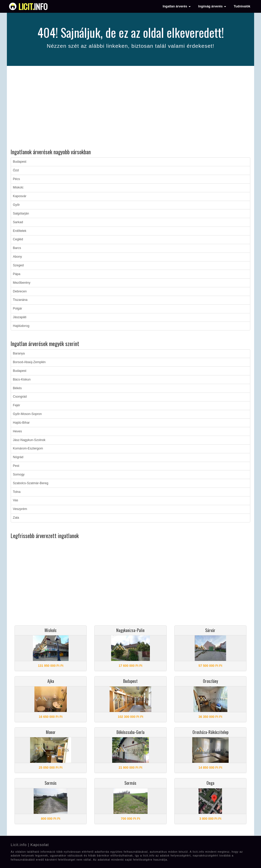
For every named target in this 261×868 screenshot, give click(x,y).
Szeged (18, 265)
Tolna (17, 492)
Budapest (20, 162)
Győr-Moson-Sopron (27, 414)
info (33, 6)
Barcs (17, 248)
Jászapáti (20, 317)
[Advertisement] (130, 108)
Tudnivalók (242, 6)
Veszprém (20, 509)
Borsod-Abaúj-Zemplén (29, 362)
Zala (16, 518)
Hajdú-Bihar (21, 423)
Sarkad (18, 222)
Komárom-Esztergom (28, 448)
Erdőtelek (20, 231)
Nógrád (18, 457)
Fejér (17, 405)
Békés (17, 388)
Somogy (19, 474)
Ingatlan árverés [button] (177, 6)
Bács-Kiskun (22, 379)
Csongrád (20, 397)
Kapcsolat (40, 845)
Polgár (18, 308)
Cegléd (18, 239)
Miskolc (18, 187)
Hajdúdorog (21, 326)
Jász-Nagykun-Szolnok (29, 440)
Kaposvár (20, 196)
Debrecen (20, 291)
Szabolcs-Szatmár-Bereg (31, 483)
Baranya (19, 353)
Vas (16, 500)
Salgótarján (21, 213)
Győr (16, 205)
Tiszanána (20, 300)
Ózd (16, 170)
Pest (16, 466)
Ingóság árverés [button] (212, 6)
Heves (17, 431)
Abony (17, 257)
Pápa (17, 274)
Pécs (17, 179)
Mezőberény (22, 283)
